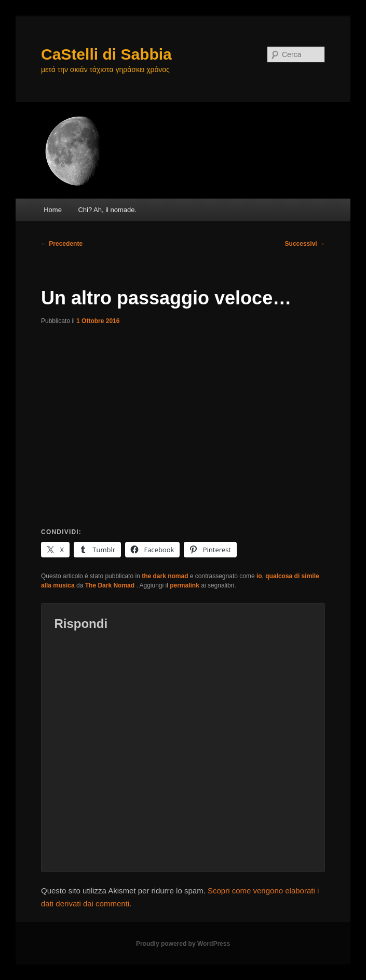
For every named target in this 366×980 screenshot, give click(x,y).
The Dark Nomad (111, 585)
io (259, 576)
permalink (185, 585)
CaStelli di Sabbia (106, 54)
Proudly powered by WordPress (183, 944)
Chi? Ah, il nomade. (107, 210)
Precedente (62, 244)
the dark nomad (165, 576)
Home (53, 210)
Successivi (305, 244)
